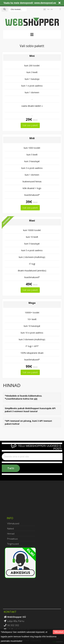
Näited (10, 528)
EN (52, 9)
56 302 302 (13, 625)
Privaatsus (12, 539)
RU (48, 9)
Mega (32, 303)
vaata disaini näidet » (32, 106)
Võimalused (13, 523)
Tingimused (13, 544)
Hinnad (11, 534)
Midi (32, 138)
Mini (32, 56)
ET (45, 9)
